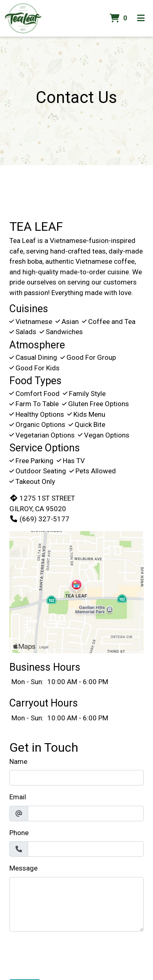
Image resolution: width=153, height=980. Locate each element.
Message (23, 868)
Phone (19, 833)
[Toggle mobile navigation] (141, 18)
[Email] (86, 814)
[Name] (76, 778)
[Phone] (86, 849)
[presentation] (71, 954)
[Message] (76, 904)
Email (18, 797)
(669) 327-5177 (39, 519)
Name (18, 761)
